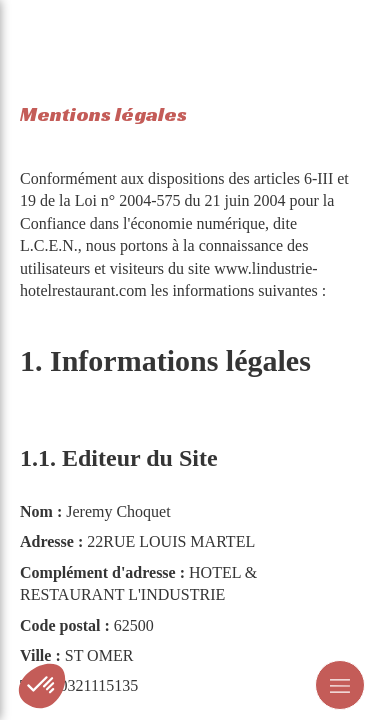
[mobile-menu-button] (340, 685)
